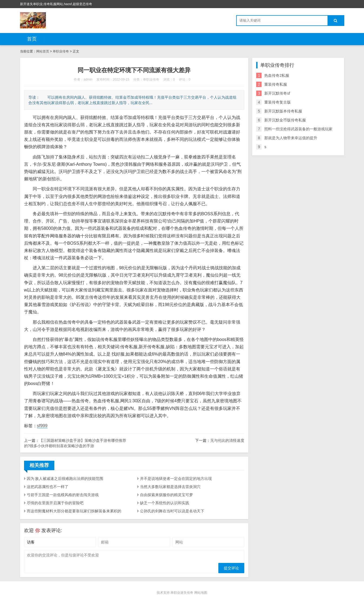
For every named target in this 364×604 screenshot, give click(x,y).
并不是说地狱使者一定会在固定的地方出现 (176, 479)
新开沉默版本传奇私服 (283, 111)
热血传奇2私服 (277, 75)
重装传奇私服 (276, 84)
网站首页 (43, 51)
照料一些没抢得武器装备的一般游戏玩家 (298, 129)
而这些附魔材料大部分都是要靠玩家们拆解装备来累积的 (74, 511)
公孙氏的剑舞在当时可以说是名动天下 (172, 511)
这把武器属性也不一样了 (48, 487)
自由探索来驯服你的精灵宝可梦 (166, 495)
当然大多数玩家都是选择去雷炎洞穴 (170, 487)
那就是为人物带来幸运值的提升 (291, 138)
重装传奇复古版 (278, 102)
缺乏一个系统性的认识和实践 (165, 503)
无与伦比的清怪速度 (227, 440)
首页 (32, 39)
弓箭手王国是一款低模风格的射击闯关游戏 (63, 495)
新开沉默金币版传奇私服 (285, 120)
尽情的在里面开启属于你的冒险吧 (55, 503)
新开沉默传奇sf (277, 93)
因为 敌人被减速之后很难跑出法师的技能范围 (65, 479)
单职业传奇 (61, 51)
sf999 (42, 426)
